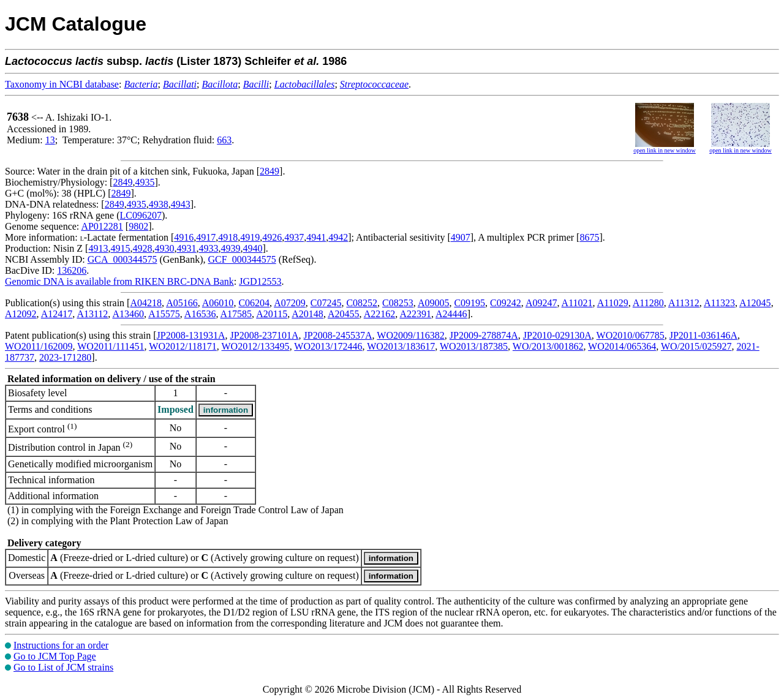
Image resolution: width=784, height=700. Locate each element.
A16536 (200, 314)
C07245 (326, 303)
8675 (589, 237)
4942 (338, 237)
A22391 (415, 314)
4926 (272, 237)
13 (50, 140)
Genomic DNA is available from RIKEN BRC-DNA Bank (119, 281)
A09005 (434, 303)
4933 (208, 248)
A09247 (541, 303)
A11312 (684, 303)
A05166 (182, 303)
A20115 (272, 314)
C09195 (469, 303)
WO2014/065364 (622, 346)
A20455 (344, 314)
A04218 (146, 303)
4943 (181, 204)
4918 (228, 237)
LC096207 (141, 215)
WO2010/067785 (631, 335)
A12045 (755, 303)
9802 (138, 226)
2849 (269, 171)
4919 (250, 237)
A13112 (92, 314)
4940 (252, 248)
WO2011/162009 (39, 346)
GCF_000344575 (242, 259)
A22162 (380, 314)
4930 (164, 248)
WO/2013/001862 (548, 346)
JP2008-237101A (265, 335)
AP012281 (102, 226)
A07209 (290, 303)
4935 (145, 182)
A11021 (577, 303)
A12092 (21, 314)
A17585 (236, 314)
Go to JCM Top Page (55, 656)
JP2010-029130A (557, 335)
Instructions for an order (61, 645)
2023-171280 (65, 357)
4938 (159, 204)
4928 (142, 248)
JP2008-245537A (338, 335)
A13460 (128, 314)
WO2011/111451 (111, 346)
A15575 (164, 314)
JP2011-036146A (703, 335)
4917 (206, 237)
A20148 (307, 314)
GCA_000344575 (123, 259)
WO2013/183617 (401, 346)
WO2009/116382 (411, 335)
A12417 (57, 314)
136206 (72, 270)
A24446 (451, 314)
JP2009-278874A (484, 335)
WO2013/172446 (328, 346)
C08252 (362, 303)
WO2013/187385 (474, 346)
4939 (230, 248)
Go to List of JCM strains (63, 667)
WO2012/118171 (183, 346)
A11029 (613, 303)
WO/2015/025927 (696, 346)
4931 (186, 248)
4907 (461, 237)
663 (224, 140)
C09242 (506, 303)
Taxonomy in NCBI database (62, 84)
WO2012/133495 (256, 346)
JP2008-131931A (191, 335)
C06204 (254, 303)
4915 (120, 248)
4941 (316, 237)
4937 (294, 237)
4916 (184, 237)
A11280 (648, 303)
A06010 (218, 303)
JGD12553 (260, 281)
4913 (98, 248)
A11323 (719, 303)
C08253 (398, 303)
